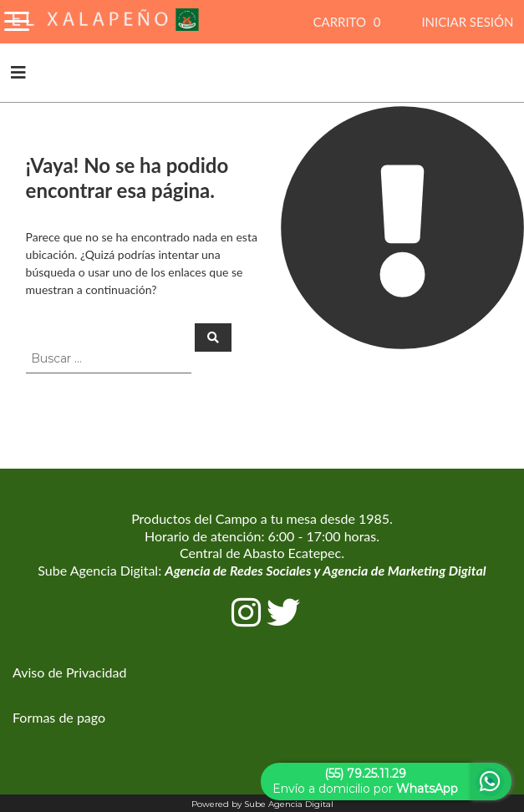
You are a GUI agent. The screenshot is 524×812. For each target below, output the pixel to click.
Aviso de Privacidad (69, 672)
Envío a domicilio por (365, 781)
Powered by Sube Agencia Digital (262, 804)
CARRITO (348, 22)
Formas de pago (59, 717)
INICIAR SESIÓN (467, 22)
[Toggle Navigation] (17, 19)
